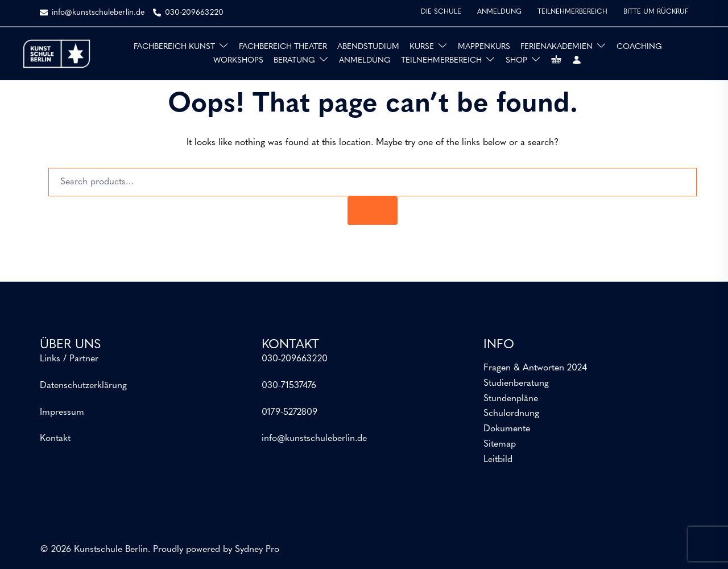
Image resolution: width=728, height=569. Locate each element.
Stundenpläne (511, 399)
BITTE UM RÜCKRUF (656, 12)
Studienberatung (516, 384)
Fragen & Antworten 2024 (535, 368)
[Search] (373, 211)
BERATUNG (294, 61)
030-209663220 (295, 359)
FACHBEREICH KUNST (174, 47)
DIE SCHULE (441, 12)
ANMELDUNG (499, 12)
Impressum (62, 413)
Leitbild (498, 460)
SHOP (516, 61)
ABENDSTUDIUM (368, 47)
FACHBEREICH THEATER (283, 47)
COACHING (639, 47)
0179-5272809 (289, 413)
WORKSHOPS (238, 61)
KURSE (422, 47)
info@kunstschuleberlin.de (314, 439)
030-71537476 (289, 386)
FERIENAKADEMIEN (557, 47)
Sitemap (500, 444)
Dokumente (507, 429)
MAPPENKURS (484, 47)
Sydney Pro (257, 550)
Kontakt (55, 439)
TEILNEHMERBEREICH (572, 12)
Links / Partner (69, 359)
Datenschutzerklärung (83, 386)
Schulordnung (511, 414)
